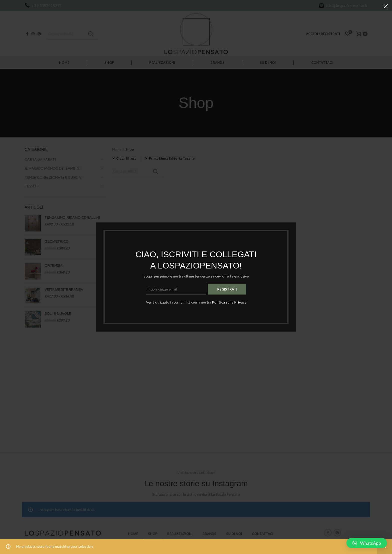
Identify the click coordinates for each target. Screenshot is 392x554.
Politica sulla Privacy (229, 302)
